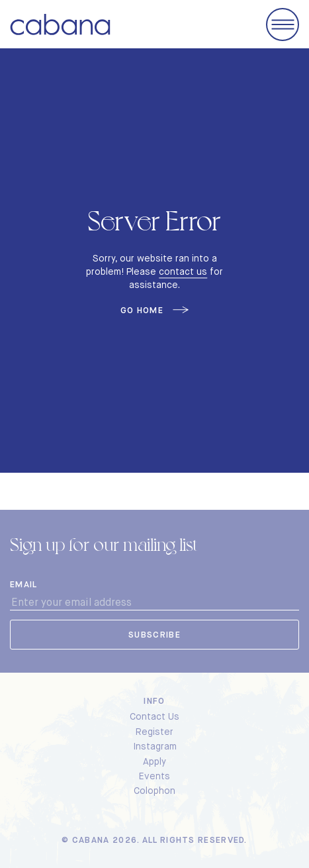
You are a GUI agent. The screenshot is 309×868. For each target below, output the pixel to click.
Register (154, 732)
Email (24, 585)
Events (154, 776)
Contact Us (154, 716)
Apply (154, 761)
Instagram (155, 746)
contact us (183, 271)
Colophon (154, 791)
